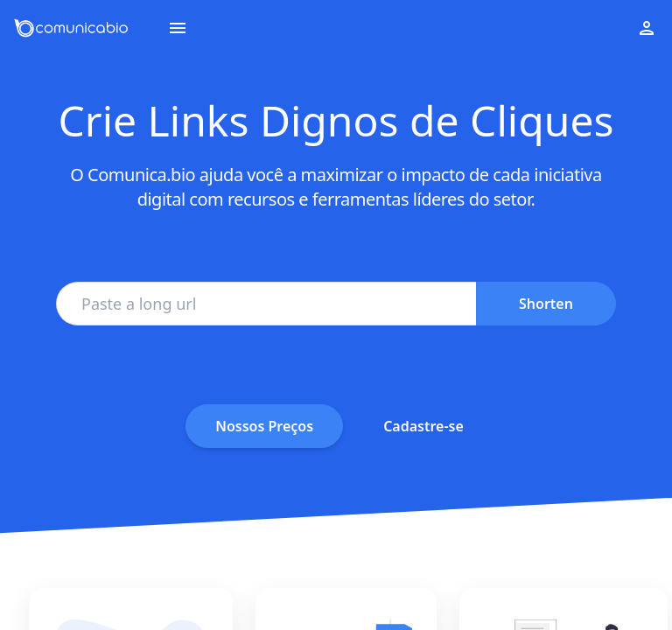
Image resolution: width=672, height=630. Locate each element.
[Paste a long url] (266, 304)
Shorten (546, 304)
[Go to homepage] (71, 28)
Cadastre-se (423, 426)
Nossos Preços (264, 426)
